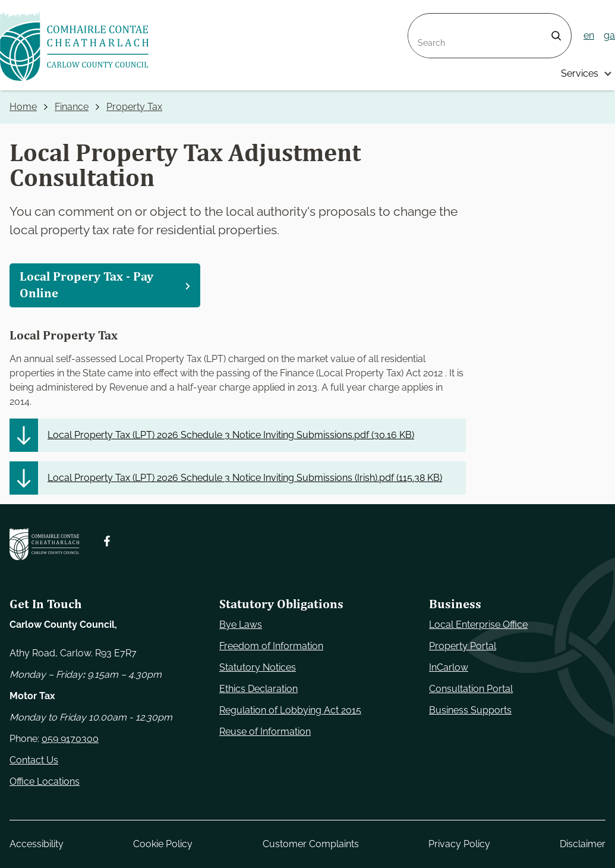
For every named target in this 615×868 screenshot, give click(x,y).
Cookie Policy (163, 844)
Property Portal (463, 646)
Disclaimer (583, 844)
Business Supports (470, 710)
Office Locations (45, 781)
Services (580, 73)
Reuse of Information (265, 732)
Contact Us (34, 760)
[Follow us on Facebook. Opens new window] (107, 541)
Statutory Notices (258, 667)
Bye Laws (241, 625)
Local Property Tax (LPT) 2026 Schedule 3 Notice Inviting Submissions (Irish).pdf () (245, 478)
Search (424, 21)
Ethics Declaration (258, 689)
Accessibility (37, 844)
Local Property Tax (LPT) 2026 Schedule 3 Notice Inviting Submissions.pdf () (231, 435)
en (589, 35)
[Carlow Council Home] (45, 544)
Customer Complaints (311, 844)
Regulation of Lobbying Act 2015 (290, 710)
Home (23, 107)
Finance (72, 107)
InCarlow (449, 667)
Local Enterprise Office (478, 625)
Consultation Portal (471, 689)
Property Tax (134, 107)
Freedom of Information (271, 646)
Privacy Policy (459, 844)
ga (609, 35)
